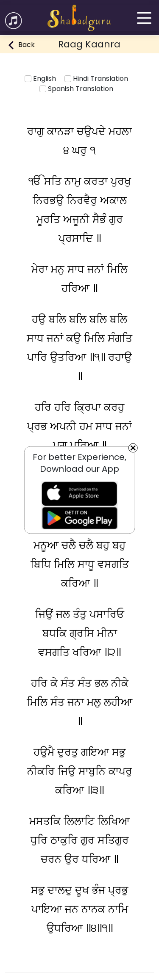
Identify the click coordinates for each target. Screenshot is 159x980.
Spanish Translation (76, 89)
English (40, 78)
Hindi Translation (96, 78)
